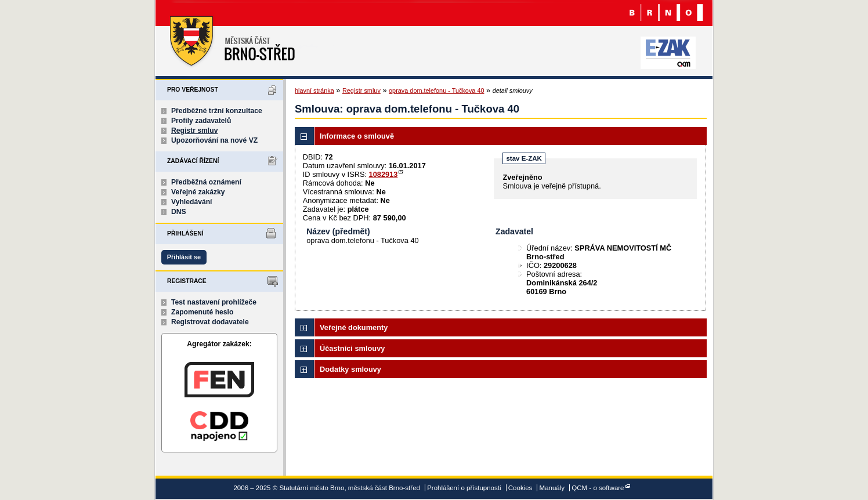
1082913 (384, 174)
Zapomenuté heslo (202, 312)
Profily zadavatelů (201, 121)
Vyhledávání (192, 202)
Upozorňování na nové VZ (214, 140)
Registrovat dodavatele (210, 322)
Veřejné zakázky (198, 192)
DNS (179, 212)
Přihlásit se (184, 257)
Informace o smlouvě (357, 136)
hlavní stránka (314, 90)
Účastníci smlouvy (352, 348)
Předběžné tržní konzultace (217, 111)
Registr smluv (194, 131)
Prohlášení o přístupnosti (464, 488)
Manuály (552, 488)
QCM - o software (598, 488)
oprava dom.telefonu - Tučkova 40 (436, 90)
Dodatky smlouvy (350, 369)
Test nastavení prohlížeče (214, 302)
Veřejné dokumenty (354, 327)
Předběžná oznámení (206, 182)
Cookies (520, 488)
